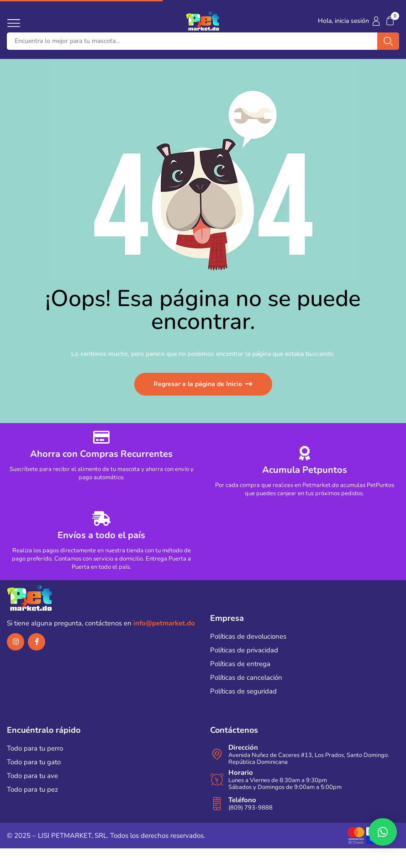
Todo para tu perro (35, 748)
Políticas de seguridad (243, 691)
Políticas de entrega (240, 664)
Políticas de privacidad (244, 650)
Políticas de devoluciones (248, 636)
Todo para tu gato (34, 762)
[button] (390, 21)
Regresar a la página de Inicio (199, 384)
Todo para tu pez (32, 789)
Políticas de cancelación (246, 677)
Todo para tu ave (32, 776)
